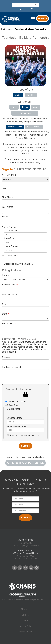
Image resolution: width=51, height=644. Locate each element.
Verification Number (16, 426)
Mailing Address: (26, 540)
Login (21, 9)
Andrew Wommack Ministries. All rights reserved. (26, 600)
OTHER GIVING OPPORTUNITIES (26, 463)
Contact (26, 620)
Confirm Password (11, 367)
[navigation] (21, 9)
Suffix (5, 217)
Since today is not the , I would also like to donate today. (27, 161)
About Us (26, 609)
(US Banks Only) (11, 405)
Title (4, 188)
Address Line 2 (9, 294)
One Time (31, 95)
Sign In (8, 169)
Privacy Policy (26, 626)
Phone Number (9, 227)
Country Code (11, 230)
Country (6, 275)
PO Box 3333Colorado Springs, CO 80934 (26, 544)
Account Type (9, 175)
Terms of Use (26, 632)
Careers (26, 615)
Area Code (9, 238)
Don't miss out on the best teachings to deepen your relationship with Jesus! (26, 490)
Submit (26, 446)
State (5, 314)
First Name (8, 197)
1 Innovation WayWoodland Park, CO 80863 (26, 557)
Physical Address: (25, 551)
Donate (42, 19)
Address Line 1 (9, 285)
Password (7, 357)
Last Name (8, 207)
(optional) (31, 339)
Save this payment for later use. (25, 435)
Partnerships (7, 29)
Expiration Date (14, 418)
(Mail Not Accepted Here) (26, 553)
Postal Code (8, 323)
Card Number (13, 409)
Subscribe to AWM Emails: (17, 264)
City (4, 304)
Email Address (9, 255)
